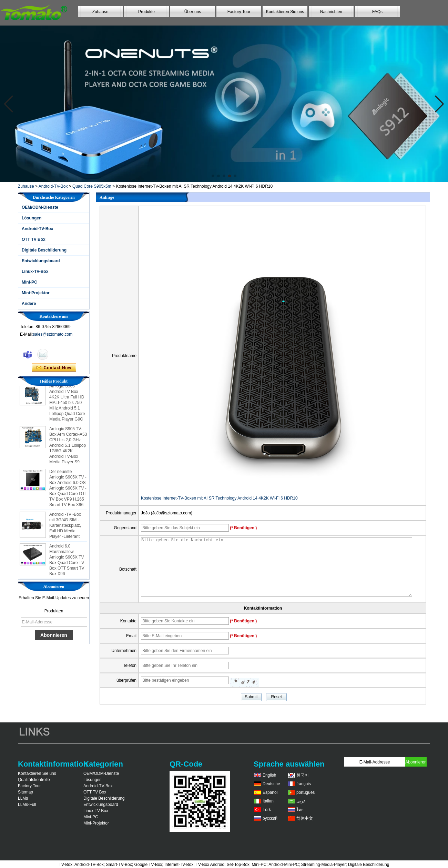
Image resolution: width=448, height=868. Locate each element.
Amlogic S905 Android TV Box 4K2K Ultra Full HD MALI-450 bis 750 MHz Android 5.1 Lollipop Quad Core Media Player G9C (67, 405)
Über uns (193, 12)
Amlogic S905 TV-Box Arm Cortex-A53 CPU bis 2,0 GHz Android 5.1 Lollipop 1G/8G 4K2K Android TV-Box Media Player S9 (68, 448)
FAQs (377, 12)
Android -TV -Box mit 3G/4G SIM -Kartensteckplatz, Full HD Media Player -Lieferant (65, 528)
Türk (267, 810)
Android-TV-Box (53, 186)
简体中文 (305, 818)
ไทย (300, 810)
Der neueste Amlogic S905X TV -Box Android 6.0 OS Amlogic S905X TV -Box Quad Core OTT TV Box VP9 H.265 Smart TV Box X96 (68, 491)
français (304, 784)
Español (270, 792)
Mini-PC (29, 282)
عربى (301, 801)
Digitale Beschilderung (44, 250)
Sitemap (26, 792)
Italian (268, 801)
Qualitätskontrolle (34, 780)
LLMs (23, 798)
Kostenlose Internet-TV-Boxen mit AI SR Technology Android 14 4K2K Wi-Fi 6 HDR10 (219, 498)
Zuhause (100, 12)
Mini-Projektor (36, 293)
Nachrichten (331, 12)
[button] (213, 176)
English (269, 775)
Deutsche (271, 784)
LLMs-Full (27, 805)
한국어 (303, 775)
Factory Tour (239, 12)
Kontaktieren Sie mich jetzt (54, 368)
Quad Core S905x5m (92, 186)
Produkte (146, 12)
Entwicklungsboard (41, 261)
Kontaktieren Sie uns (285, 12)
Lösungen (32, 218)
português (306, 792)
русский (270, 818)
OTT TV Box (34, 239)
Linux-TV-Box (35, 272)
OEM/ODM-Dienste (40, 207)
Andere (29, 304)
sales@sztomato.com (53, 334)
